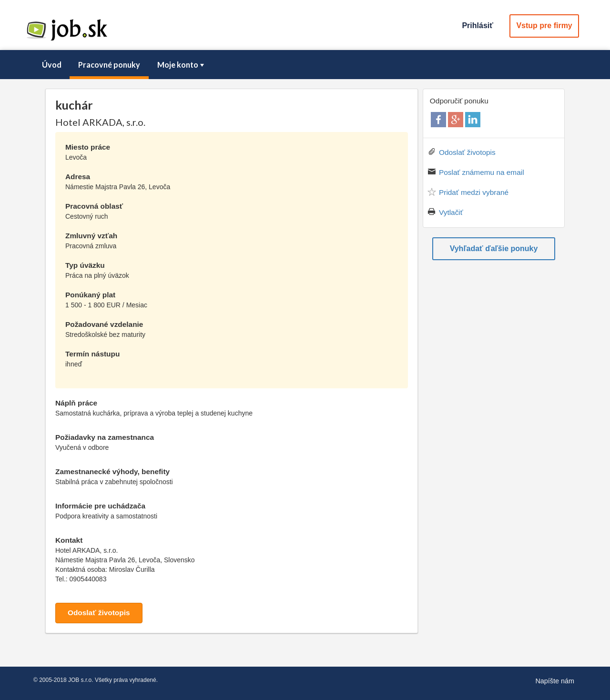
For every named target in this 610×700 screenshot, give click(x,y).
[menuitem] (51, 65)
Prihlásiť (477, 25)
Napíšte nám (555, 681)
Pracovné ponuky (109, 65)
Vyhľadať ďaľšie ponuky (494, 249)
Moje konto (182, 65)
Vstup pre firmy (544, 25)
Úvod (52, 65)
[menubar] (305, 65)
